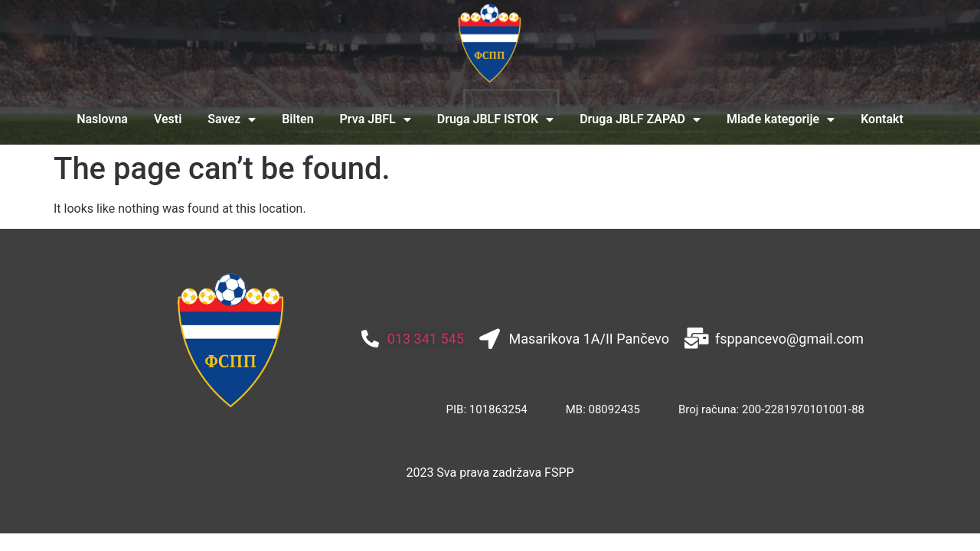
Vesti (168, 119)
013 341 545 (426, 339)
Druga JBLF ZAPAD (640, 119)
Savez (232, 119)
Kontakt (882, 119)
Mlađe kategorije (781, 119)
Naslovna (102, 119)
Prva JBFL (376, 119)
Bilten (297, 119)
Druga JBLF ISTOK (495, 119)
